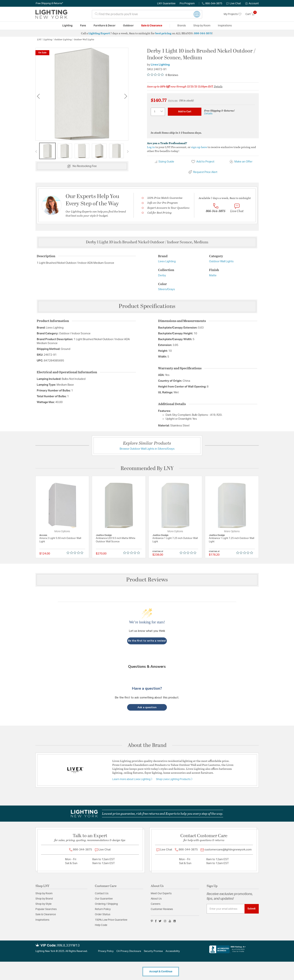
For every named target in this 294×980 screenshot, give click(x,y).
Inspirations (42, 920)
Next (126, 96)
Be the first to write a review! (147, 641)
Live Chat (234, 4)
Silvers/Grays (166, 289)
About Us (156, 899)
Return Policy (103, 909)
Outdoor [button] (128, 26)
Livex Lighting (160, 65)
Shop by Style (43, 904)
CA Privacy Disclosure (129, 951)
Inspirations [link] (225, 26)
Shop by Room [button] (202, 26)
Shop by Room (44, 894)
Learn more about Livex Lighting (132, 779)
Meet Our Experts (161, 894)
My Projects (232, 14)
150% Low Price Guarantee (111, 920)
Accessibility (173, 951)
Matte (213, 275)
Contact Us (102, 894)
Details (218, 86)
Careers (156, 904)
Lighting (48, 39)
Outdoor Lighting (63, 39)
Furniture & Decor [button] (105, 26)
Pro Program (187, 4)
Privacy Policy (106, 951)
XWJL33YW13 (68, 946)
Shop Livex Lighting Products (174, 779)
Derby (162, 275)
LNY (39, 39)
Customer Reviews (162, 909)
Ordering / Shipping (106, 904)
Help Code (101, 925)
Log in (151, 147)
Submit (252, 909)
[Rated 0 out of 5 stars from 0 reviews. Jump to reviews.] (163, 75)
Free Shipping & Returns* (49, 3)
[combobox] (147, 14)
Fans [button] (83, 26)
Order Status (103, 914)
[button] (252, 4)
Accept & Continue (161, 972)
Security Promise (153, 951)
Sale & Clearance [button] (152, 26)
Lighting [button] (67, 26)
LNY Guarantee (166, 4)
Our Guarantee (104, 899)
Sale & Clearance (46, 914)
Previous (38, 96)
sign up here (199, 147)
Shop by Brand (44, 899)
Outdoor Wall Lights (84, 39)
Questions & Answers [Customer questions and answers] (147, 667)
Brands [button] (182, 26)
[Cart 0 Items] (252, 14)
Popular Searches (46, 909)
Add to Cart (185, 112)
